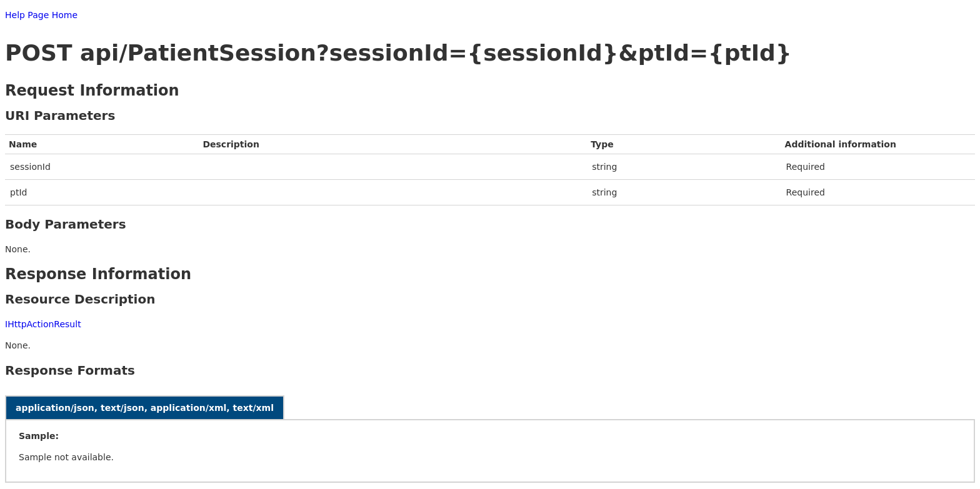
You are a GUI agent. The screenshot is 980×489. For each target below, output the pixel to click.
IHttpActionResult (43, 324)
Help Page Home (41, 15)
